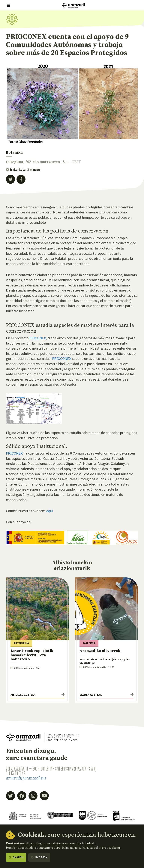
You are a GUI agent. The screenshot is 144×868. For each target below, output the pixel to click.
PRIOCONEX (62, 359)
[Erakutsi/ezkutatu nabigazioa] (9, 5)
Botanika (14, 153)
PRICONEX (38, 338)
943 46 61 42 (17, 774)
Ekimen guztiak (91, 695)
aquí (50, 511)
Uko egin (39, 857)
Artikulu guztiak (23, 695)
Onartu (16, 857)
